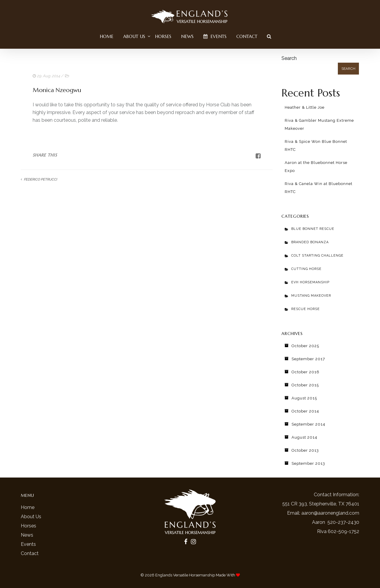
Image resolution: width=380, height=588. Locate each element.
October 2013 (305, 450)
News (187, 36)
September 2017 (308, 359)
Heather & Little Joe (305, 107)
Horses (163, 36)
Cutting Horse (306, 269)
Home (107, 36)
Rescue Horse (305, 309)
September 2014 (308, 424)
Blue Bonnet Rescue (313, 229)
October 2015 (305, 385)
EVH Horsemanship (310, 282)
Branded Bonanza (310, 242)
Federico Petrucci (40, 180)
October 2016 (305, 372)
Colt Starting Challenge (317, 256)
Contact (247, 36)
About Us (134, 36)
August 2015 (304, 398)
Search (289, 58)
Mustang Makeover (311, 296)
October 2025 (305, 346)
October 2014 (305, 411)
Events (215, 36)
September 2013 (308, 463)
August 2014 (304, 437)
